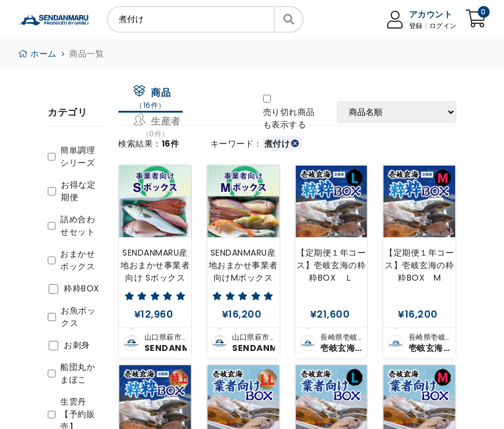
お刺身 (77, 345)
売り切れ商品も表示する (289, 118)
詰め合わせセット (78, 226)
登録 (416, 26)
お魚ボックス (78, 317)
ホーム (37, 54)
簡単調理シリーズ (78, 156)
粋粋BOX (82, 288)
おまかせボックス (78, 260)
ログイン (443, 26)
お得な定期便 (78, 191)
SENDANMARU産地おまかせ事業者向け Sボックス (155, 265)
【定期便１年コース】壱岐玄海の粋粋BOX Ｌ (331, 265)
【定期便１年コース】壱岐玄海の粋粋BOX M (419, 265)
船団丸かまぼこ (78, 373)
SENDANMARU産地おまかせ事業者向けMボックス (243, 265)
